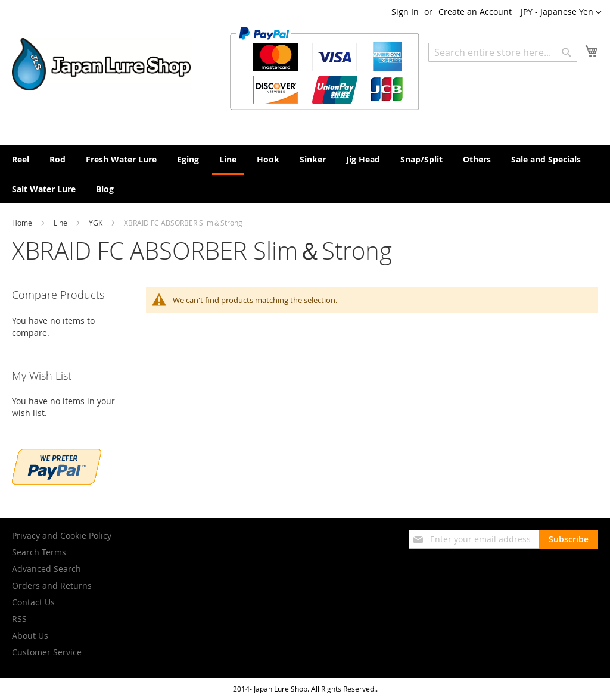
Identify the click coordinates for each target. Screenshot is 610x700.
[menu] (305, 174)
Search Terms (39, 552)
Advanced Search (46, 569)
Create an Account (475, 12)
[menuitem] (21, 159)
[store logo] (101, 64)
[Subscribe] (569, 539)
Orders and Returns (52, 585)
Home (23, 223)
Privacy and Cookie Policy (62, 535)
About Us (30, 635)
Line (61, 223)
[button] (561, 12)
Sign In (405, 12)
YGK (97, 223)
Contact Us (33, 602)
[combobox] (503, 52)
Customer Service (47, 652)
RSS (19, 619)
